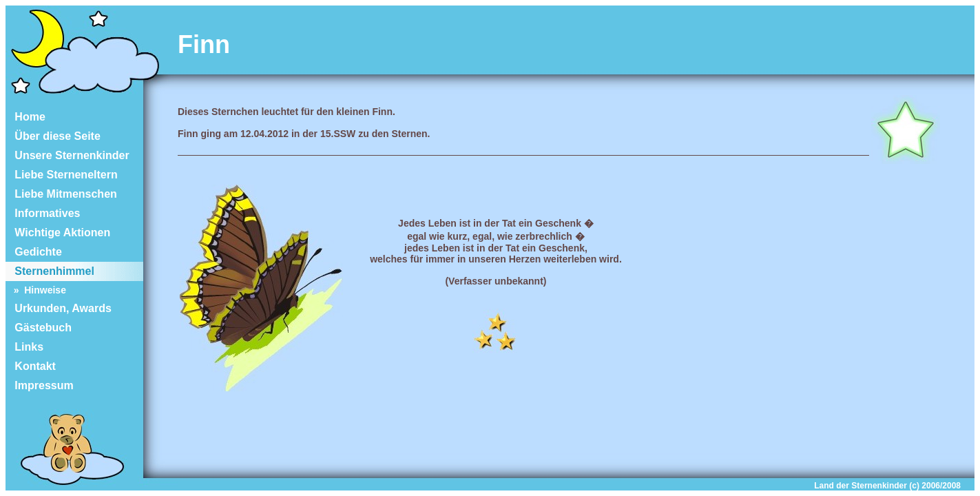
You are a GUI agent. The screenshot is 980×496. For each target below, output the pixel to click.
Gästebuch (39, 328)
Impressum (40, 385)
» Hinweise (36, 290)
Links (24, 347)
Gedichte (34, 252)
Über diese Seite (53, 136)
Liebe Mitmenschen (61, 194)
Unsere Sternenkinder (67, 155)
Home (25, 117)
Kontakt (31, 366)
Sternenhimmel (50, 271)
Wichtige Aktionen (58, 232)
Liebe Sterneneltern (62, 175)
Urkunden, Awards (59, 308)
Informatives (43, 213)
